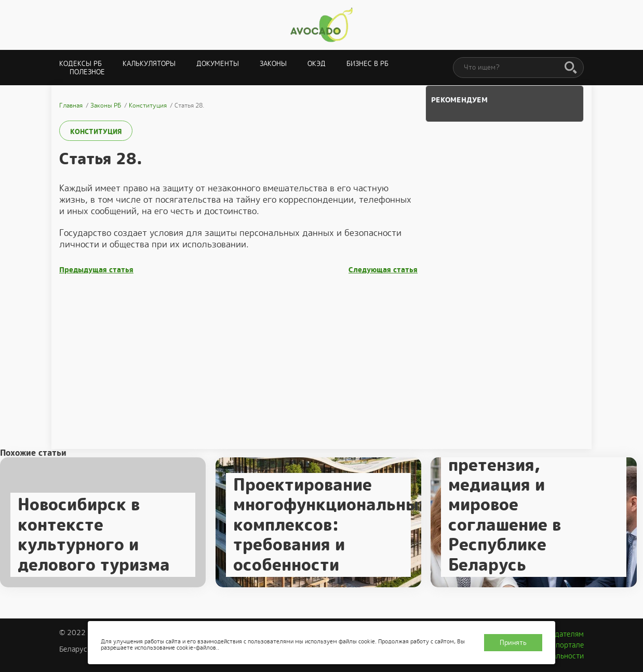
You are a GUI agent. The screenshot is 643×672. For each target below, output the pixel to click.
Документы (218, 64)
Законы (273, 64)
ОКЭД (317, 64)
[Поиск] (571, 68)
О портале (566, 645)
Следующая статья (383, 270)
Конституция (96, 132)
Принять (513, 643)
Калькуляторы (149, 64)
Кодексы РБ (81, 64)
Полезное (87, 72)
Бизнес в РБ (367, 64)
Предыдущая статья (96, 270)
